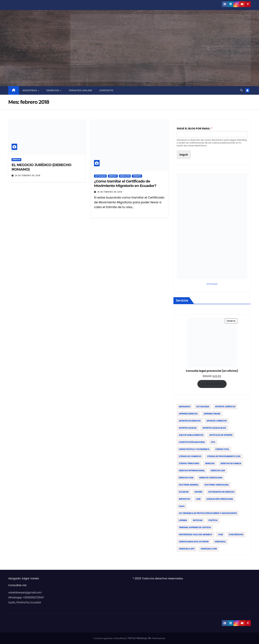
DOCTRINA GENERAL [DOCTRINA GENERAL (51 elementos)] (189, 485)
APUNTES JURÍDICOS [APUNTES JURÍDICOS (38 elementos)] (217, 421)
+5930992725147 (33, 597)
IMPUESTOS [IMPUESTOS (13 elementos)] (185, 499)
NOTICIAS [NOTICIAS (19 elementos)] (198, 520)
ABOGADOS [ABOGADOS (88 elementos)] (185, 407)
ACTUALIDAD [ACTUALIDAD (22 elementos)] (203, 407)
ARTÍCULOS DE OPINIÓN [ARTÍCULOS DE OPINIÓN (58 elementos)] (221, 435)
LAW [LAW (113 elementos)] (198, 499)
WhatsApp (212, 284)
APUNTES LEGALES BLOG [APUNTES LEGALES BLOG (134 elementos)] (214, 428)
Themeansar (159, 638)
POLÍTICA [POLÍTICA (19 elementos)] (213, 520)
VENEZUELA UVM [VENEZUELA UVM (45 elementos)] (209, 549)
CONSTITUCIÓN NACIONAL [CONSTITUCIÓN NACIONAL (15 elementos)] (192, 442)
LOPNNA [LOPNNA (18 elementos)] (183, 520)
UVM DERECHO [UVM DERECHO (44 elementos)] (236, 534)
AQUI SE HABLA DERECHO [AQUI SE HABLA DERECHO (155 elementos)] (191, 435)
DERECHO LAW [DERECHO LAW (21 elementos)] (218, 471)
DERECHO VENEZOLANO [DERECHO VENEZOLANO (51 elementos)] (211, 478)
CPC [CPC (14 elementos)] (213, 442)
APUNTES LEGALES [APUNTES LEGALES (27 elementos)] (188, 428)
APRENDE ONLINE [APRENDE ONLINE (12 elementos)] (212, 414)
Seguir (184, 155)
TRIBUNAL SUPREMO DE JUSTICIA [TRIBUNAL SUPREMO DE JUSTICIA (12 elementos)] (195, 527)
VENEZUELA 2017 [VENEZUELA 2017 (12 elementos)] (187, 549)
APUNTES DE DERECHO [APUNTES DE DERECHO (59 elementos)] (190, 421)
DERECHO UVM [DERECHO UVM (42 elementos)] (186, 478)
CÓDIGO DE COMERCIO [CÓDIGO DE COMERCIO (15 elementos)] (190, 456)
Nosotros (30, 90)
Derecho (53, 90)
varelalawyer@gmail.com (25, 593)
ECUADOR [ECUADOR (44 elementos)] (184, 492)
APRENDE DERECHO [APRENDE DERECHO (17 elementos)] (188, 414)
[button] (241, 90)
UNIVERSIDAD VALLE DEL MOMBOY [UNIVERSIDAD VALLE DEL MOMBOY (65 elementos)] (196, 534)
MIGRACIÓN (125, 176)
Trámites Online (80, 90)
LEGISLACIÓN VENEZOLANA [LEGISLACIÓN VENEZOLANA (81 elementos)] (220, 499)
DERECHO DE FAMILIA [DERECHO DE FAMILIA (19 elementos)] (231, 463)
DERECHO (16, 160)
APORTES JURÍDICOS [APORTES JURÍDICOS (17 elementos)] (225, 407)
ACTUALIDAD (100, 176)
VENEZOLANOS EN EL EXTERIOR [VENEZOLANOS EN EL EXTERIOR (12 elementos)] (194, 542)
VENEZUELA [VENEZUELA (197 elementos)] (220, 542)
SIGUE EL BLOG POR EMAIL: (195, 129)
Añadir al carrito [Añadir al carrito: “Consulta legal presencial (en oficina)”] (212, 384)
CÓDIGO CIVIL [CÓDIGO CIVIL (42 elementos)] (222, 449)
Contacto (106, 90)
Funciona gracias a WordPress (110, 638)
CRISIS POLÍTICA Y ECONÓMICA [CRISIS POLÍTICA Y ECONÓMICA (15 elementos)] (194, 449)
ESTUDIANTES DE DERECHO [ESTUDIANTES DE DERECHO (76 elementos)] (222, 492)
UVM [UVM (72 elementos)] (221, 534)
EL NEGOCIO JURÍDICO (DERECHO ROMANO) (41, 167)
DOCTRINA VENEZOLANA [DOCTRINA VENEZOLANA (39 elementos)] (217, 485)
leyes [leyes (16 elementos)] (182, 506)
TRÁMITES (137, 176)
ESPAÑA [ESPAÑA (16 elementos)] (199, 492)
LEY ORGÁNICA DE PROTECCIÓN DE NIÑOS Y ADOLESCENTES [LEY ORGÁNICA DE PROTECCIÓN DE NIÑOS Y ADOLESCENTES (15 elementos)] (208, 513)
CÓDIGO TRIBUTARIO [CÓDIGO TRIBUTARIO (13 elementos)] (189, 463)
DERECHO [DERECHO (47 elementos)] (210, 463)
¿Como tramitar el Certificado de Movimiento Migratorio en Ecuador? (125, 183)
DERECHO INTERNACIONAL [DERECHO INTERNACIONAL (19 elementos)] (192, 471)
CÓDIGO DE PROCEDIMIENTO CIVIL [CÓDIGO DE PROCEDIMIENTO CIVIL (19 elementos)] (224, 456)
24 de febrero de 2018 (28, 175)
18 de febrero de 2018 (110, 192)
